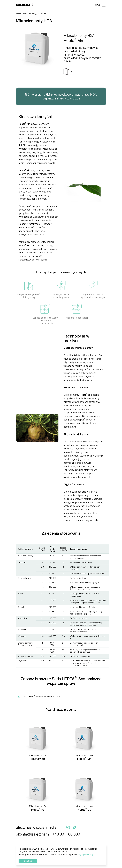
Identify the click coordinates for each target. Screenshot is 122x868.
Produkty (32, 14)
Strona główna (22, 14)
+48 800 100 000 (66, 834)
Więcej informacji (85, 854)
